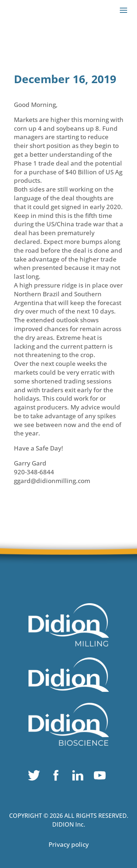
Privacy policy (69, 844)
